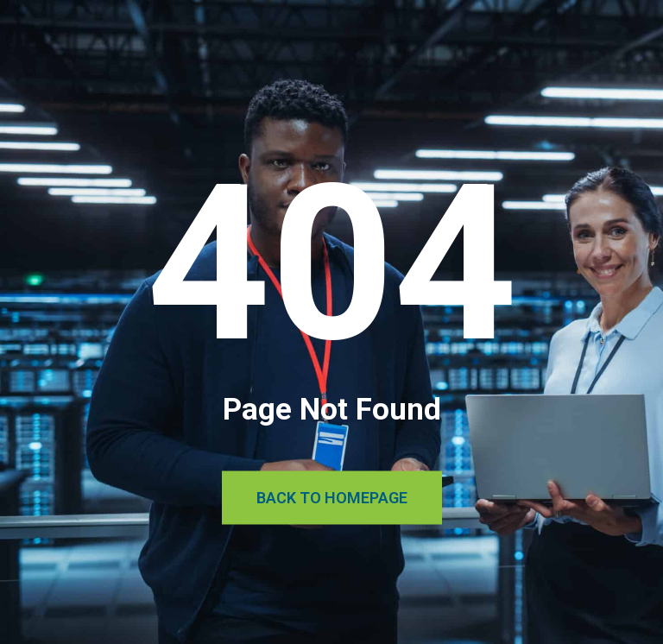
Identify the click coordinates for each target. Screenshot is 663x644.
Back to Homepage (332, 498)
